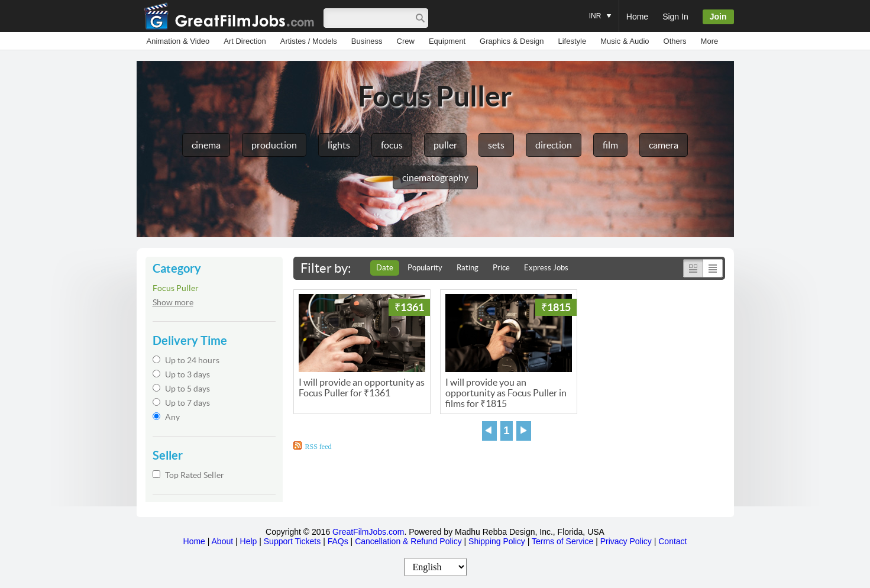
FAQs (338, 541)
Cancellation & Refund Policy (408, 541)
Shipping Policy (497, 541)
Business (367, 41)
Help (249, 541)
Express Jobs (546, 268)
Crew (406, 41)
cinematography (435, 177)
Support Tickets (292, 541)
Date (385, 268)
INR (600, 10)
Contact (672, 541)
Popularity (425, 268)
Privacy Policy (626, 541)
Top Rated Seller (188, 475)
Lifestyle (572, 41)
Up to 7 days (181, 403)
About (223, 541)
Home (637, 17)
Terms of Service (562, 541)
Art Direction (245, 41)
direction (554, 145)
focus (392, 145)
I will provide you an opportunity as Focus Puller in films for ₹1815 (506, 393)
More (710, 41)
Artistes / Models (309, 41)
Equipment (447, 41)
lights (339, 145)
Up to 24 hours (186, 360)
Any (166, 417)
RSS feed (318, 447)
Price (501, 268)
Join (718, 17)
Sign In (675, 17)
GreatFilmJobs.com (368, 532)
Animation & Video (178, 41)
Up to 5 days (181, 389)
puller (445, 145)
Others (675, 41)
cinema (206, 145)
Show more (173, 302)
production (274, 145)
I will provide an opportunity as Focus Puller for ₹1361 (362, 387)
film (610, 145)
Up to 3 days (181, 374)
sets (496, 145)
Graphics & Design (512, 41)
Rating (468, 268)
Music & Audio (625, 41)
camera (664, 145)
